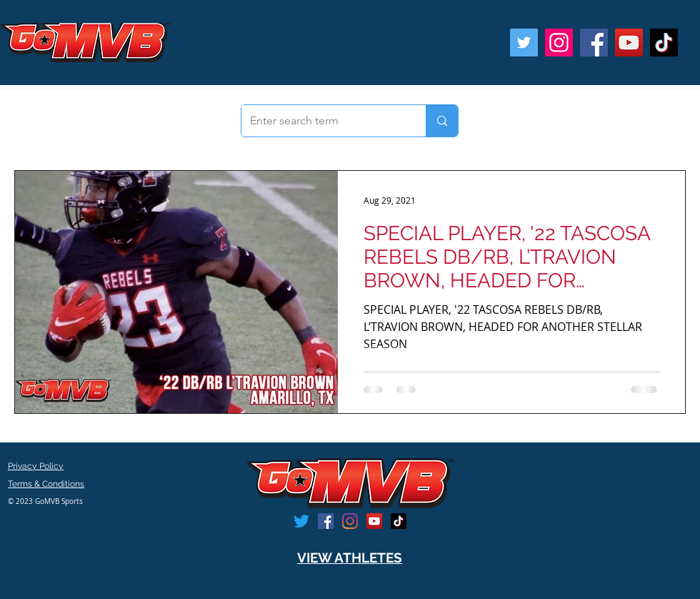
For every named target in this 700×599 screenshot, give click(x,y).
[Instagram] (559, 43)
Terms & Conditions (46, 484)
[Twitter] (524, 43)
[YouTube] (629, 43)
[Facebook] (594, 43)
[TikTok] (664, 43)
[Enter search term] (323, 121)
